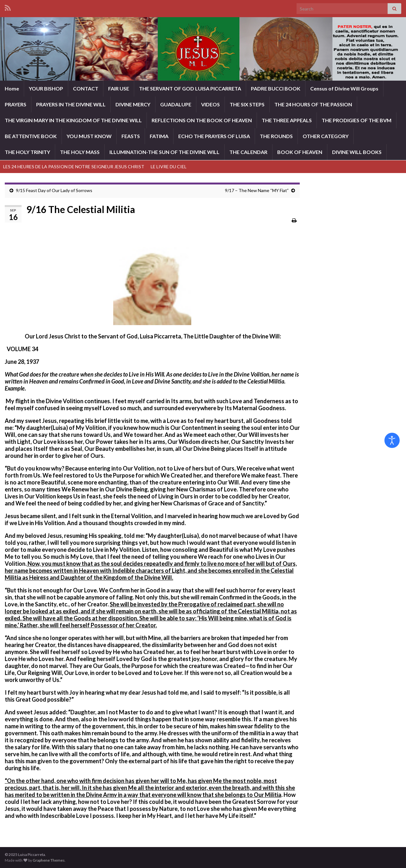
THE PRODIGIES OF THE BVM (357, 120)
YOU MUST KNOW (89, 136)
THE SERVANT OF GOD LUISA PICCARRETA (190, 88)
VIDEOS (210, 104)
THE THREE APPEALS (287, 120)
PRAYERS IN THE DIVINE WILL (71, 104)
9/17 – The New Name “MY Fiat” (257, 190)
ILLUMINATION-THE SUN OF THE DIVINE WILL (164, 152)
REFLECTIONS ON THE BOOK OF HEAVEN (202, 120)
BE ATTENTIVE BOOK (31, 136)
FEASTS (131, 136)
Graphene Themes (49, 860)
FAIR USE (119, 88)
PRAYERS (16, 104)
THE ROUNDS (276, 136)
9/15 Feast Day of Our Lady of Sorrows (54, 190)
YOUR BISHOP (46, 88)
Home (12, 88)
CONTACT (86, 88)
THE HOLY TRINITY (27, 152)
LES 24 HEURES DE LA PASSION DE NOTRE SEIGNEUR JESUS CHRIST (74, 167)
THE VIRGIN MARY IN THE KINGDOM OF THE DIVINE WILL (73, 120)
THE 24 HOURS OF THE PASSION (313, 104)
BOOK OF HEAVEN (300, 152)
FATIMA (159, 136)
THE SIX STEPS (247, 104)
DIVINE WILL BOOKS (357, 152)
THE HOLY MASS (80, 152)
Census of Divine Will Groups (344, 88)
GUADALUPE (176, 104)
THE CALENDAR (248, 152)
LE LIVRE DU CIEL (169, 167)
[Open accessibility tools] (392, 440)
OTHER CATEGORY (326, 136)
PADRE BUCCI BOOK (276, 88)
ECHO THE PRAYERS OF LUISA (214, 136)
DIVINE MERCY (133, 104)
